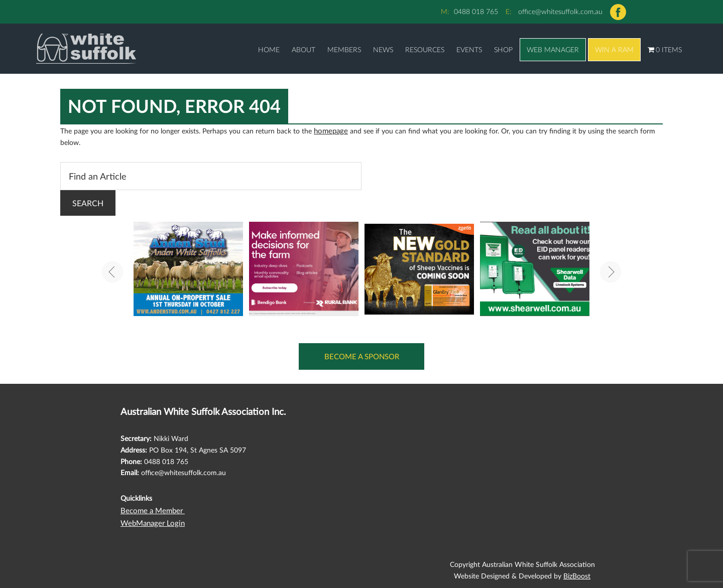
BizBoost (577, 572)
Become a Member (151, 507)
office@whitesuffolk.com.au (560, 11)
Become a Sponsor (362, 354)
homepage (330, 130)
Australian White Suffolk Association (71, 49)
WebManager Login (150, 519)
